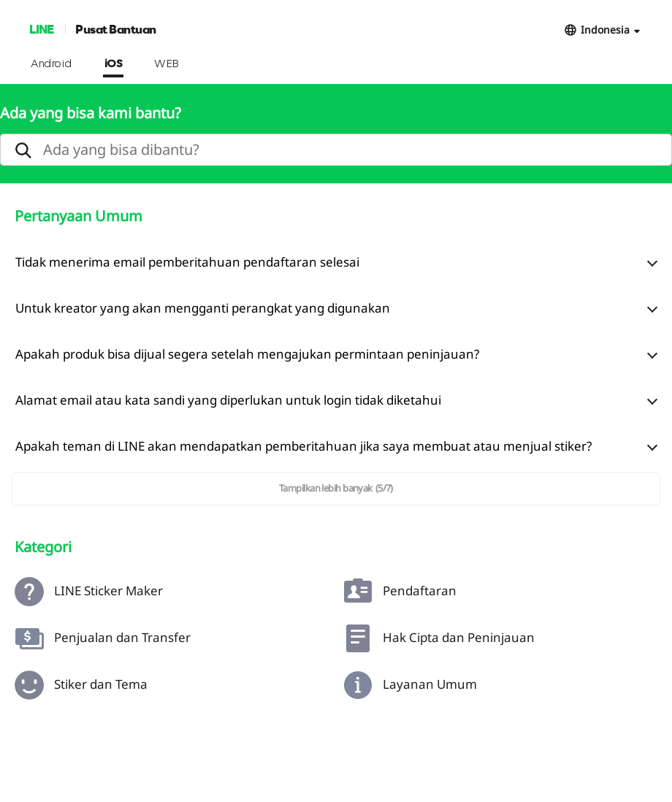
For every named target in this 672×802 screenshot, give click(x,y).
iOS (114, 64)
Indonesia (605, 30)
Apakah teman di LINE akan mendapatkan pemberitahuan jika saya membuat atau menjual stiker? (303, 446)
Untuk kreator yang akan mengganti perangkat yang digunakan (203, 308)
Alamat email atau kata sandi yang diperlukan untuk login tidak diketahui (228, 400)
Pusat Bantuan (116, 29)
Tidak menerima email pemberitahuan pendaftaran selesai (187, 262)
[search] (336, 150)
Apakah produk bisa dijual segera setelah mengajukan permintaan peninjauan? (247, 354)
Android (51, 64)
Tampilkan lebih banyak (336, 488)
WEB (167, 64)
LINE (41, 29)
